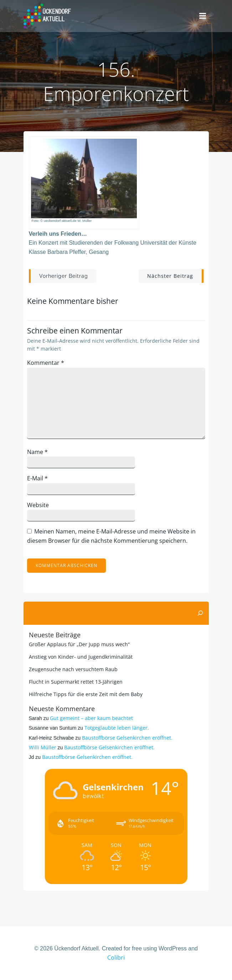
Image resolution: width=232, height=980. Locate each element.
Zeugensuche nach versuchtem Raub (73, 669)
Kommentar (46, 363)
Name (37, 452)
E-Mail (37, 478)
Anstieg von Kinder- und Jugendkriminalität (81, 657)
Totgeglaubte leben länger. (117, 728)
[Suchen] (200, 613)
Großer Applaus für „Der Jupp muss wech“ (79, 644)
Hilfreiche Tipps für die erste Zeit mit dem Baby (86, 694)
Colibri (116, 958)
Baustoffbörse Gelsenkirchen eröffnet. (127, 738)
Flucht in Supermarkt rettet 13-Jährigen (76, 682)
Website (38, 505)
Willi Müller (43, 747)
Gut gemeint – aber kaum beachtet (91, 718)
